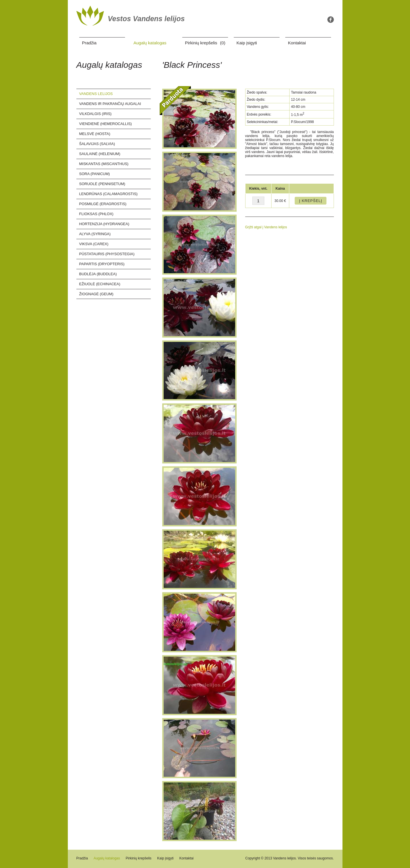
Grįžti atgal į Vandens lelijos (266, 227)
